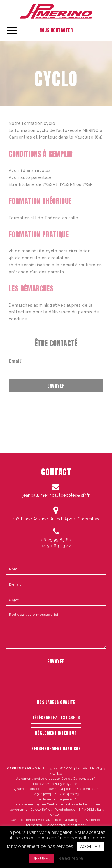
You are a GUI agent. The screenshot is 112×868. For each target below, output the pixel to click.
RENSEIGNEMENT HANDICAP (56, 749)
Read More (71, 858)
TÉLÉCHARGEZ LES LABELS (56, 718)
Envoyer (56, 386)
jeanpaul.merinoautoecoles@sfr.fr (56, 495)
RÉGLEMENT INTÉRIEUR (56, 733)
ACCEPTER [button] (90, 847)
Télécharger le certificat (66, 825)
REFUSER (42, 858)
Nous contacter (56, 30)
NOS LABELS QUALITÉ (56, 702)
